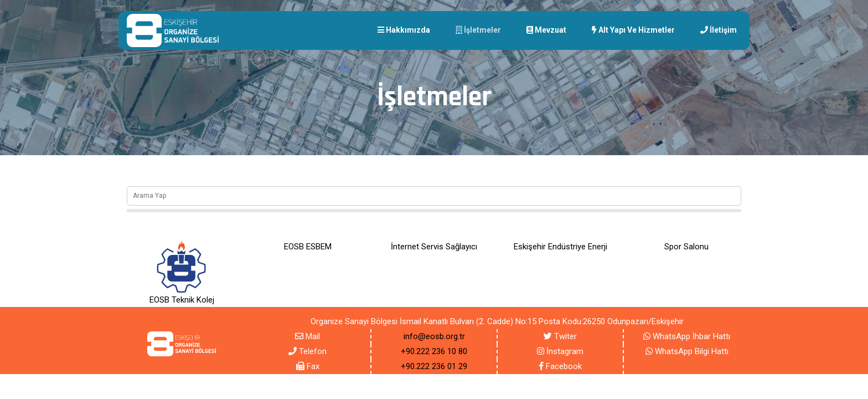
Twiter (560, 336)
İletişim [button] (719, 30)
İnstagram (560, 351)
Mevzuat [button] (546, 30)
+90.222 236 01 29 (434, 366)
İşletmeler (478, 30)
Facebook (560, 366)
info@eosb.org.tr (434, 336)
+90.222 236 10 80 (434, 351)
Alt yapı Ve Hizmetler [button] (633, 30)
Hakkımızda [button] (404, 30)
